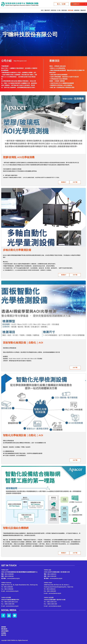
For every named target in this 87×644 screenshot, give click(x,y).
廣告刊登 (4, 634)
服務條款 (4, 626)
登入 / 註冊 (61, 4)
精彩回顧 (64, 10)
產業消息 (54, 10)
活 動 (59, 10)
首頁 (42, 10)
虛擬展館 (77, 10)
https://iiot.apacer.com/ (20, 61)
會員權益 (4, 632)
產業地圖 (71, 10)
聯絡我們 (83, 10)
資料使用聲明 (5, 630)
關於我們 (47, 10)
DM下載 (75, 182)
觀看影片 (64, 182)
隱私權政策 (4, 628)
